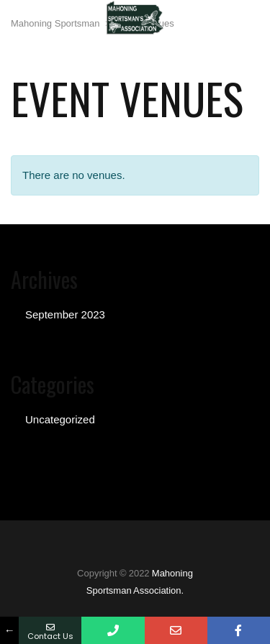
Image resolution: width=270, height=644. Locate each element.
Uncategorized (60, 419)
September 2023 (65, 314)
